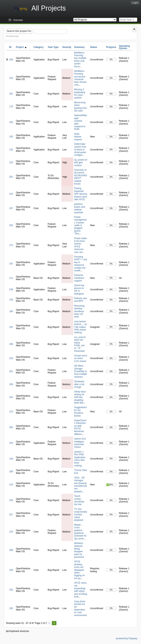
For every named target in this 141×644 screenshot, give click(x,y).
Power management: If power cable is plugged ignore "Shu (81, 225)
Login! (135, 3)
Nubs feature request (78, 137)
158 (11, 300)
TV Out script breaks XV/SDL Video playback (81, 515)
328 (11, 570)
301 (11, 94)
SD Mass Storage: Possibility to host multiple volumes (81, 371)
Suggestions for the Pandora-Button (81, 411)
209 (11, 384)
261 (11, 177)
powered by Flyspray (127, 638)
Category (38, 47)
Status (94, 47)
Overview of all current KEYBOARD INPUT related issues (81, 177)
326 (11, 590)
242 (11, 264)
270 (11, 245)
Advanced (13, 36)
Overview (18, 20)
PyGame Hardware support (79, 278)
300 (11, 427)
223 (11, 162)
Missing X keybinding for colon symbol (80, 94)
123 (11, 412)
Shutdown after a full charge (79, 384)
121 (11, 278)
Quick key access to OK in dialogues (79, 289)
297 (11, 208)
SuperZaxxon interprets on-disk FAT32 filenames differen (80, 427)
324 (11, 397)
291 (11, 327)
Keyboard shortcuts (18, 631)
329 (11, 358)
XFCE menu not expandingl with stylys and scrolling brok (81, 590)
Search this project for (19, 31)
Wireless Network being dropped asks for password (79, 550)
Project (21, 47)
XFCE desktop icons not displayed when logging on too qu (79, 570)
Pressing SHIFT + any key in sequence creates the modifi (81, 264)
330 (11, 122)
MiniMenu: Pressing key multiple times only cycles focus (80, 60)
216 (11, 485)
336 (11, 500)
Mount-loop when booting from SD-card (81, 107)
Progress (111, 47)
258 (11, 60)
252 (11, 225)
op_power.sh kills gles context (81, 163)
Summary (79, 47)
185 (11, 608)
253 (11, 443)
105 (11, 137)
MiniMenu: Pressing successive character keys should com (80, 78)
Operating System (124, 47)
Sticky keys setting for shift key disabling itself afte (80, 397)
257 (11, 515)
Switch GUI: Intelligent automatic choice (80, 443)
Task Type (53, 47)
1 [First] (49, 623)
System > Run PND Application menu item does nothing (80, 459)
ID (10, 47)
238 (11, 290)
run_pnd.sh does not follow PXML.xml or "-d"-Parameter (80, 344)
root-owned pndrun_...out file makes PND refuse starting (81, 327)
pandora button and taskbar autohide (80, 208)
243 (11, 78)
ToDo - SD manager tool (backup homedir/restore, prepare (81, 485)
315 (11, 194)
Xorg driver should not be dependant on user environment (81, 608)
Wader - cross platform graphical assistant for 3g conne (80, 532)
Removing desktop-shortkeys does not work (79, 311)
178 (11, 107)
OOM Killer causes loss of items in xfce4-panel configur (80, 150)
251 (11, 371)
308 (11, 550)
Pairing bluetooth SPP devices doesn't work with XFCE (81, 194)
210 (11, 532)
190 (11, 311)
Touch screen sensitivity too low (79, 500)
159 (11, 459)
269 (11, 472)
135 (11, 150)
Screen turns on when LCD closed (81, 358)
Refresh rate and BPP (81, 300)
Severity (67, 47)
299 (11, 344)
